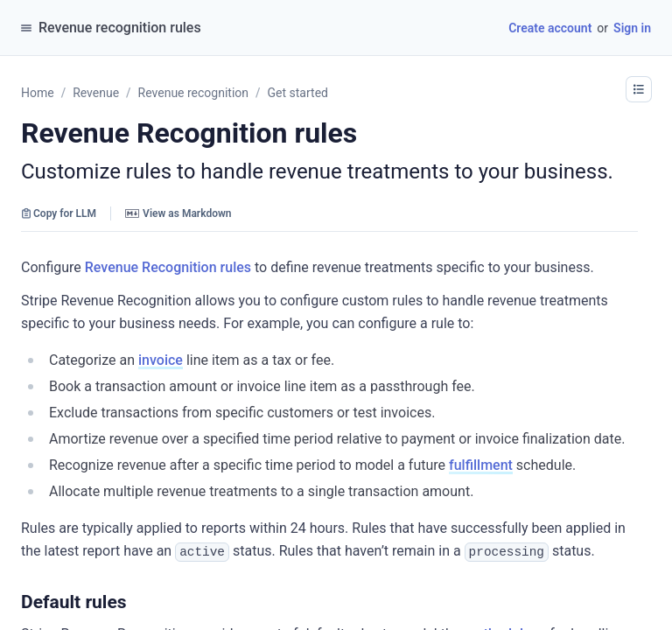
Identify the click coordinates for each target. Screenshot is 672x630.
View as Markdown (178, 213)
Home (38, 93)
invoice (161, 360)
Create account (550, 28)
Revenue (96, 93)
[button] (136, 601)
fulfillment (481, 465)
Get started (298, 93)
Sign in (632, 28)
